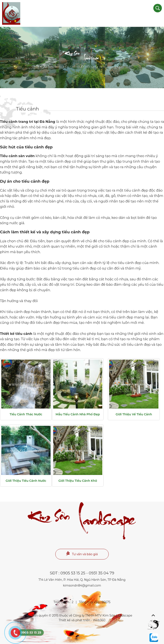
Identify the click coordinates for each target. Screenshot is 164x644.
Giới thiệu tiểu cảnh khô (78, 481)
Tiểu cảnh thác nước (26, 414)
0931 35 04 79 (102, 573)
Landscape (82, 61)
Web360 (99, 620)
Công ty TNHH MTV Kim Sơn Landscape (103, 615)
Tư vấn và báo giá (82, 554)
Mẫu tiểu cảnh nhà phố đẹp (78, 414)
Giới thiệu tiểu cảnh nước (26, 481)
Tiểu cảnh (28, 109)
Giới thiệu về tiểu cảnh (134, 414)
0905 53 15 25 (73, 573)
